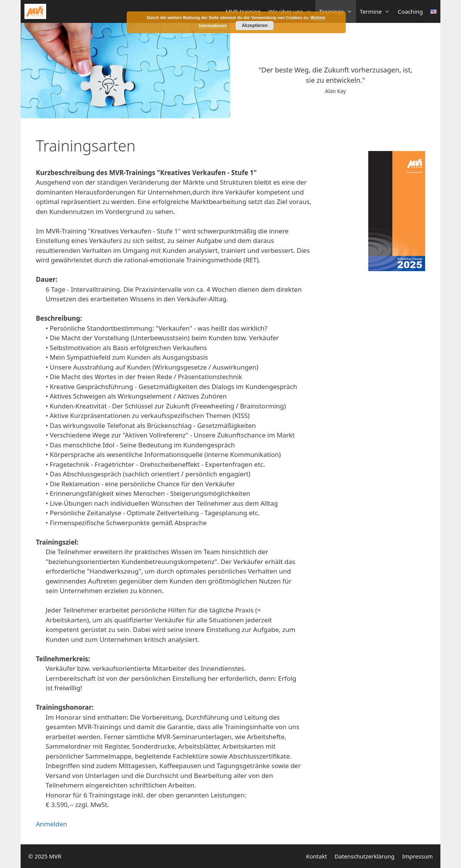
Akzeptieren (255, 26)
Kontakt (317, 856)
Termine (377, 11)
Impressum (417, 856)
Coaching (410, 11)
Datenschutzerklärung (365, 856)
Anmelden (52, 824)
